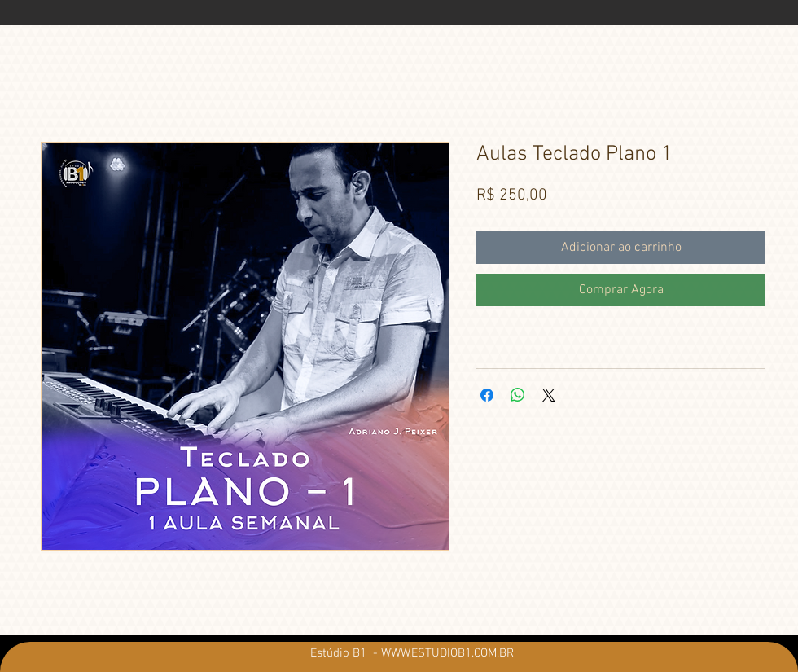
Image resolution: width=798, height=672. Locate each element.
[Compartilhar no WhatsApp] (518, 395)
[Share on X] (549, 395)
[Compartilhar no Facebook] (487, 395)
